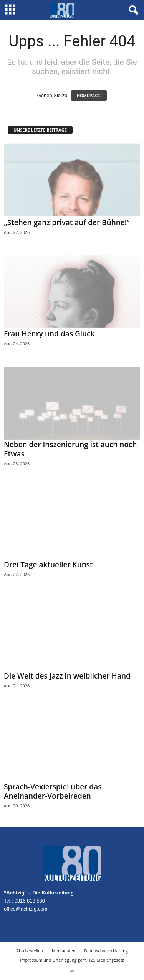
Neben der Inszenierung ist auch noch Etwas (70, 449)
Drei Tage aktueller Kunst (48, 565)
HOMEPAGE (89, 96)
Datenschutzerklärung (106, 951)
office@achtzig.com (26, 909)
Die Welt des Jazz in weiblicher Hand (67, 676)
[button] (132, 10)
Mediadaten (64, 951)
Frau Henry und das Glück (49, 334)
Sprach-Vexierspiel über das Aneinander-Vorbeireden (53, 791)
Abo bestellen (30, 951)
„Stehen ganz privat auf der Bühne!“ (67, 222)
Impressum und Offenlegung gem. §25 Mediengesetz (72, 960)
